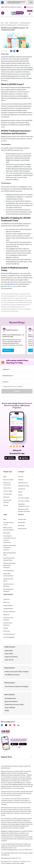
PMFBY (7, 711)
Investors (21, 480)
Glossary (6, 505)
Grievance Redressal (9, 634)
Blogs (5, 477)
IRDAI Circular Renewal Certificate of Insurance (10, 548)
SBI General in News (24, 486)
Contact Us (6, 599)
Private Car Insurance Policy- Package (17, 672)
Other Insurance (10, 695)
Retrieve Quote (22, 529)
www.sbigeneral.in (6, 858)
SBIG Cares (6, 497)
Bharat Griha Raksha (11, 701)
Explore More (6, 757)
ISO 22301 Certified (24, 501)
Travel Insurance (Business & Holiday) (17, 686)
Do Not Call (6, 631)
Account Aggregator (9, 637)
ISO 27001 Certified (24, 498)
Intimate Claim (22, 519)
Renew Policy (22, 522)
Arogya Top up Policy (11, 657)
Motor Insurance (10, 668)
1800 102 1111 (16, 858)
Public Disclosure (23, 483)
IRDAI (5, 519)
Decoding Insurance (25, 23)
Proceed (17, 391)
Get (31, 2)
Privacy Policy (7, 488)
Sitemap (6, 628)
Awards (20, 492)
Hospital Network (8, 609)
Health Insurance (14, 23)
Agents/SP (6, 615)
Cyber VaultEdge (10, 708)
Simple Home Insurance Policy (14, 705)
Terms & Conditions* (17, 387)
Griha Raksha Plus (10, 698)
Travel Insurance (10, 683)
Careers (20, 495)
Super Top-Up (9, 660)
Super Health (9, 654)
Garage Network (8, 605)
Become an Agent (8, 480)
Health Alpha (9, 651)
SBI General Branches (9, 612)
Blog (7, 23)
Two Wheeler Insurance (12, 675)
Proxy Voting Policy (9, 571)
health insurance (11, 286)
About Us (21, 477)
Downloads (21, 526)
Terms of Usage (8, 491)
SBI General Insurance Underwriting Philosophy (9, 565)
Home (2, 23)
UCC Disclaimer (8, 494)
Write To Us (7, 602)
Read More (8, 350)
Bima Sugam (7, 533)
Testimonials (22, 489)
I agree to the (13, 387)
